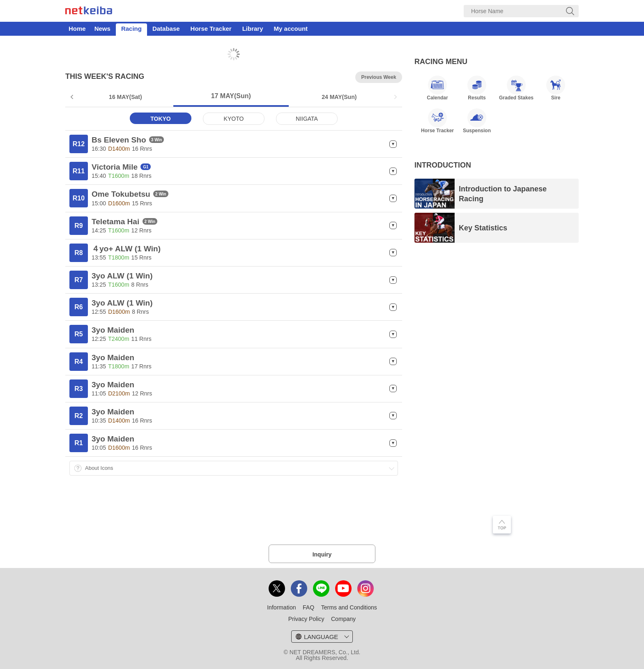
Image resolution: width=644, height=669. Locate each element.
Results (477, 88)
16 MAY (125, 97)
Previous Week (378, 77)
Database (166, 29)
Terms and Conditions (349, 607)
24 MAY (339, 97)
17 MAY (231, 96)
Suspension (477, 121)
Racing (131, 29)
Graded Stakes (516, 88)
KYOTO (234, 119)
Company (343, 619)
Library (253, 29)
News (102, 29)
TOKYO (161, 119)
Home (77, 29)
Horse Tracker (211, 29)
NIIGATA (307, 119)
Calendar (437, 88)
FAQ (308, 607)
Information (281, 607)
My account (291, 29)
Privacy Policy (306, 619)
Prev (73, 97)
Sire (556, 88)
